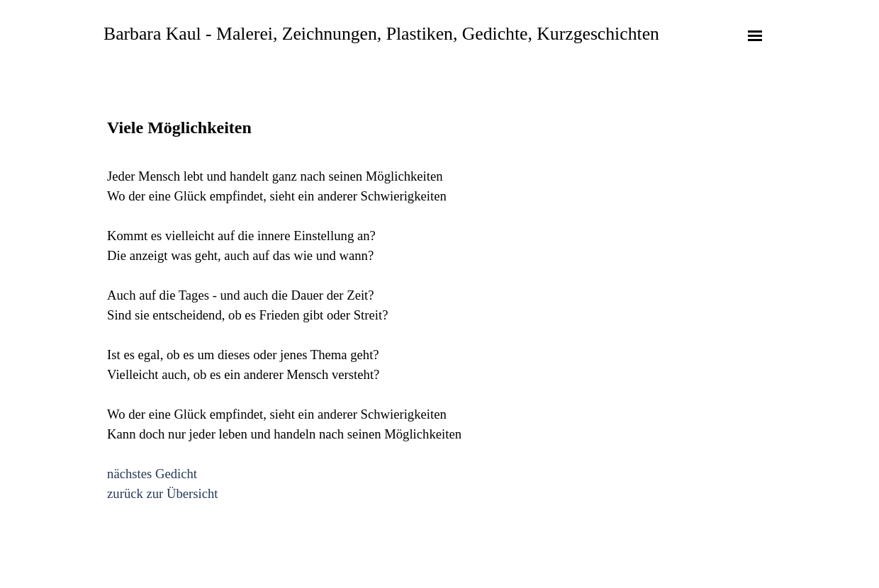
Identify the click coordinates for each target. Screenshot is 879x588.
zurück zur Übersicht (162, 493)
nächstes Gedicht (152, 474)
